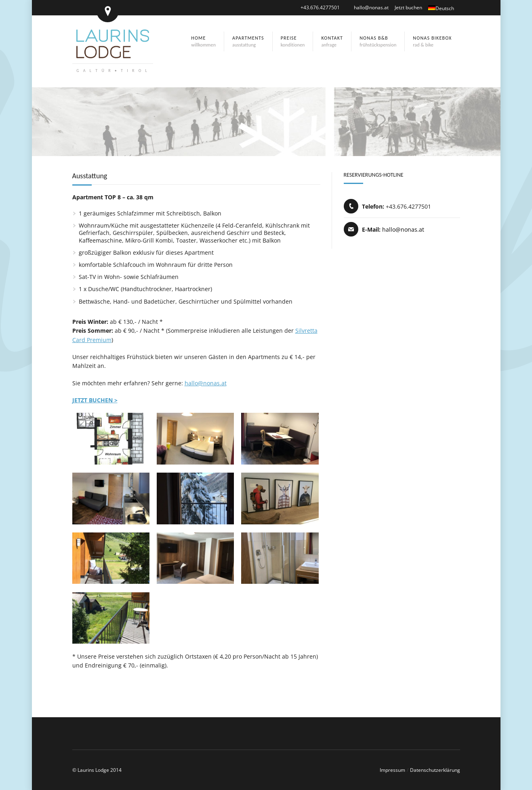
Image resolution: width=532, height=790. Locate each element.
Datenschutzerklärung (435, 770)
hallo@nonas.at (371, 7)
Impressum (392, 770)
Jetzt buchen (408, 7)
